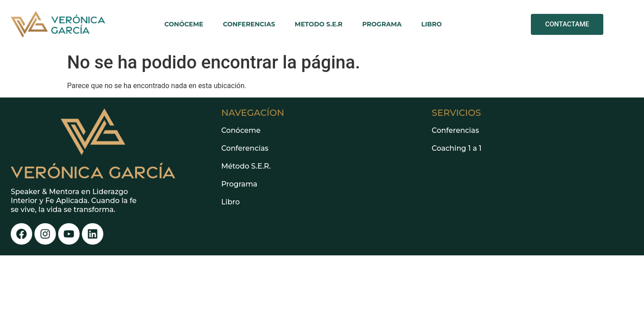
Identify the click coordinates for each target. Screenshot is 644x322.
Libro (231, 202)
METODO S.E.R (319, 24)
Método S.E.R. (246, 166)
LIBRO (432, 24)
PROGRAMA (382, 24)
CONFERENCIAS (249, 24)
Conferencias (245, 148)
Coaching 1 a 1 (456, 148)
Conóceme (241, 130)
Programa (239, 184)
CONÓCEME (184, 24)
